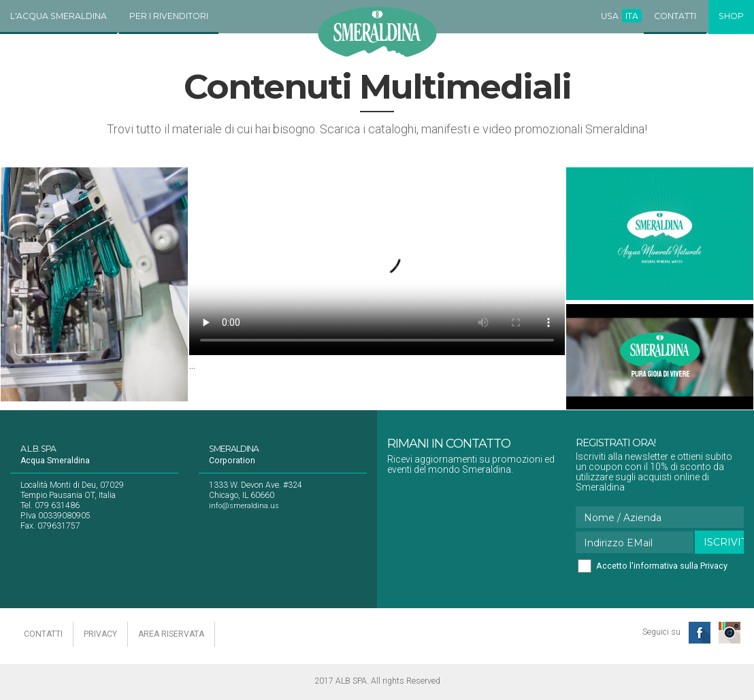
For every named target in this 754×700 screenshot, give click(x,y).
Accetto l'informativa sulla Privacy (662, 566)
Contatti (675, 16)
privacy (100, 634)
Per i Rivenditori (169, 16)
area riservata (171, 634)
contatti (43, 634)
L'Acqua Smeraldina (59, 16)
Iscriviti (724, 542)
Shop (731, 16)
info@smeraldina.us (244, 506)
